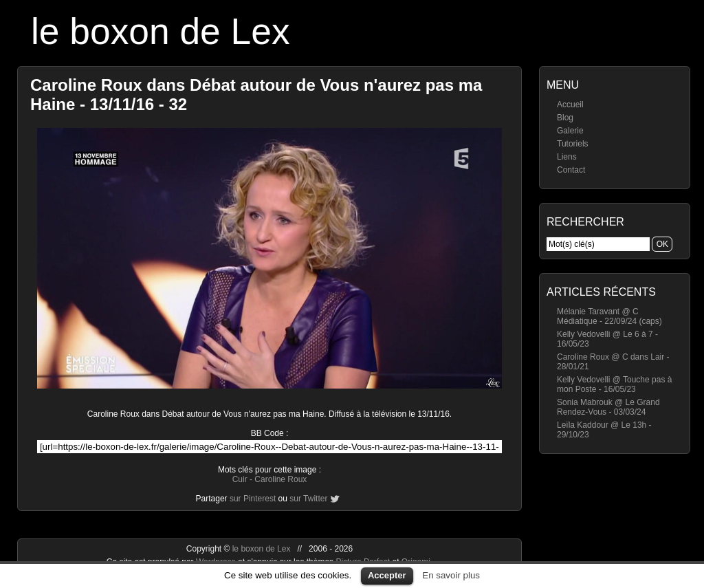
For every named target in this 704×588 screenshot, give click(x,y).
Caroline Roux (280, 479)
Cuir (240, 479)
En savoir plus (451, 575)
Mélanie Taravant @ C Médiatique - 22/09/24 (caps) (609, 316)
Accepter (387, 575)
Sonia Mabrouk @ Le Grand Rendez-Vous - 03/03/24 (608, 407)
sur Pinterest (253, 499)
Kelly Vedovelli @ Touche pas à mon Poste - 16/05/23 (614, 384)
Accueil (570, 105)
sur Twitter (308, 499)
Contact (571, 170)
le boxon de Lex (161, 31)
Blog (565, 118)
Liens (567, 157)
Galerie (570, 131)
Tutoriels (573, 144)
